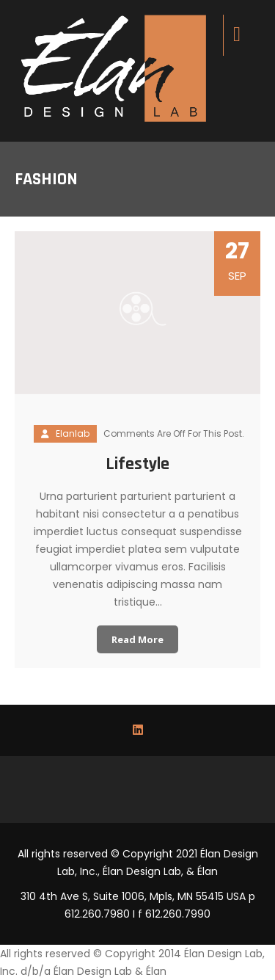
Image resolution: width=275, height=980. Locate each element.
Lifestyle (137, 464)
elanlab (73, 433)
